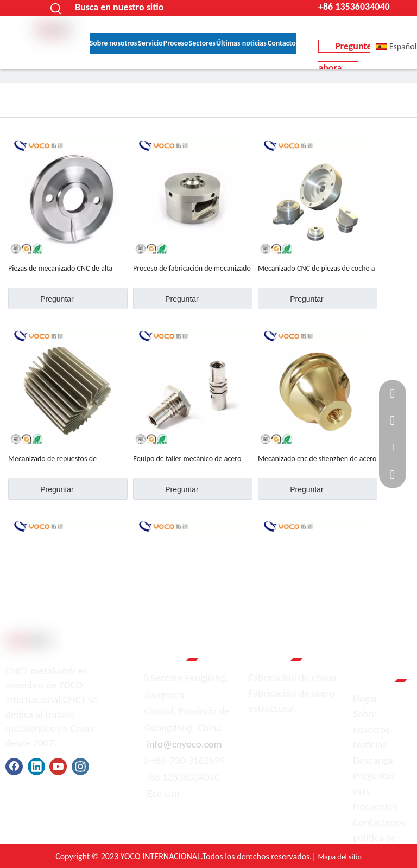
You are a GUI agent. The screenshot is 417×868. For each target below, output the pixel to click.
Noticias (370, 745)
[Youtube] (58, 767)
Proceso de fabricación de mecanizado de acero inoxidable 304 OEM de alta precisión (192, 269)
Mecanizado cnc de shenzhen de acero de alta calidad (317, 459)
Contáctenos (379, 822)
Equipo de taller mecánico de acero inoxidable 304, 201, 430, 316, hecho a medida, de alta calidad (192, 459)
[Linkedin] (36, 767)
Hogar (365, 698)
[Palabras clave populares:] (56, 8)
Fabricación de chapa (293, 677)
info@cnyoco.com (184, 744)
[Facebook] (14, 767)
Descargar (374, 760)
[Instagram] (80, 767)
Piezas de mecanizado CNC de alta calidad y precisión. (60, 269)
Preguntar (41, 298)
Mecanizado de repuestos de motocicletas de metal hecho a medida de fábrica (68, 459)
